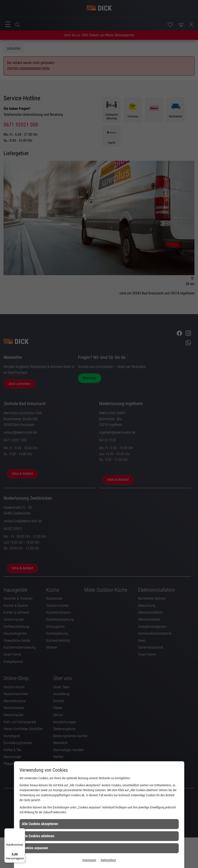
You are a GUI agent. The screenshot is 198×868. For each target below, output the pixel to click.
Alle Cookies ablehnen (38, 836)
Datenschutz (108, 860)
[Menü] (22, 831)
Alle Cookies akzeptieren (40, 824)
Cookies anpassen (35, 848)
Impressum (89, 860)
